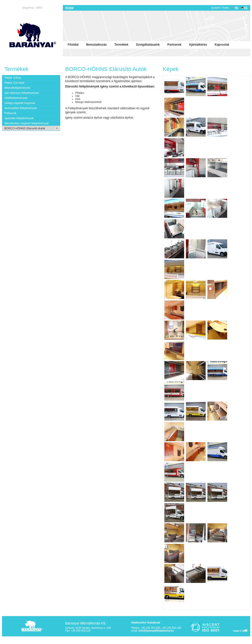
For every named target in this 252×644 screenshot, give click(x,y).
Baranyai (32, 626)
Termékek (121, 45)
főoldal (70, 8)
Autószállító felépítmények (21, 108)
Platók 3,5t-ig (13, 78)
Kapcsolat (222, 45)
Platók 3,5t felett (15, 83)
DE (246, 8)
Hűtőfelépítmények (16, 98)
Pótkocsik (11, 113)
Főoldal (73, 45)
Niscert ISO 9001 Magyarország (205, 628)
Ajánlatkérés (198, 45)
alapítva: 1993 (32, 8)
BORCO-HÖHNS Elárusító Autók (25, 128)
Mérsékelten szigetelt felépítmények (27, 123)
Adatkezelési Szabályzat (146, 623)
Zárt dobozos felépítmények (22, 93)
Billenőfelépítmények (17, 88)
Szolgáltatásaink (148, 45)
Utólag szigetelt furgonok (20, 103)
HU (236, 8)
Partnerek (174, 45)
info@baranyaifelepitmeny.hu (156, 631)
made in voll (240, 630)
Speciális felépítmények (19, 118)
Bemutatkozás (96, 45)
